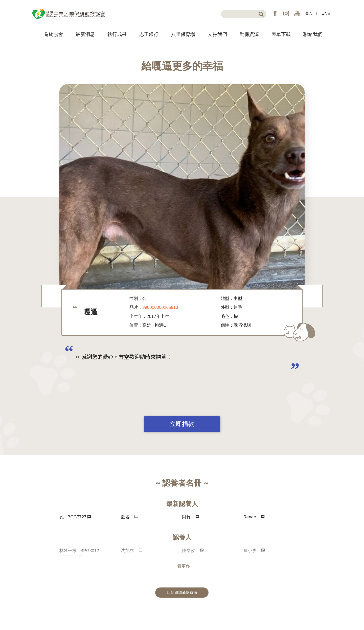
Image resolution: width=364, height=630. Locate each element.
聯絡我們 (313, 34)
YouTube (297, 13)
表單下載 (281, 34)
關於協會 (53, 34)
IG (286, 13)
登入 (309, 13)
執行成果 (117, 34)
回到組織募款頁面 (182, 593)
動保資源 (249, 34)
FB (275, 13)
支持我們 (217, 34)
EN (326, 13)
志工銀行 (149, 34)
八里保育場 (183, 34)
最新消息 (85, 34)
